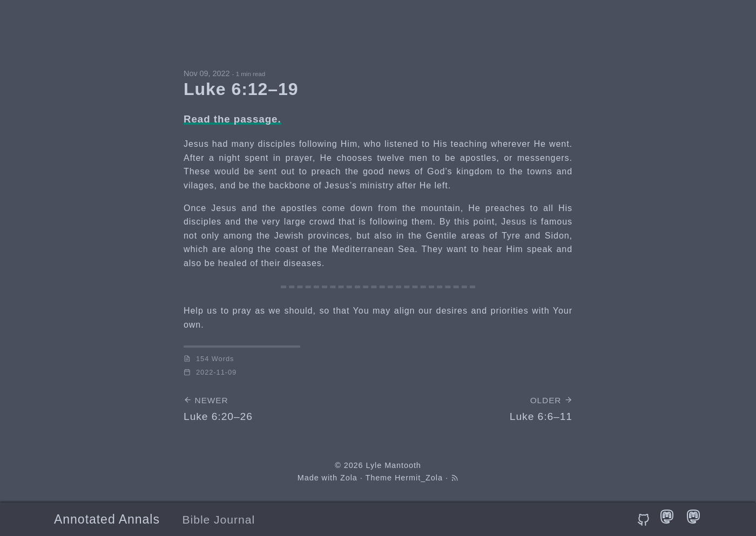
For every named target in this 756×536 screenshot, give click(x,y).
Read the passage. (232, 119)
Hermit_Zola (419, 478)
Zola (349, 478)
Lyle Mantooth (393, 465)
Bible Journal (219, 520)
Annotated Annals (107, 519)
